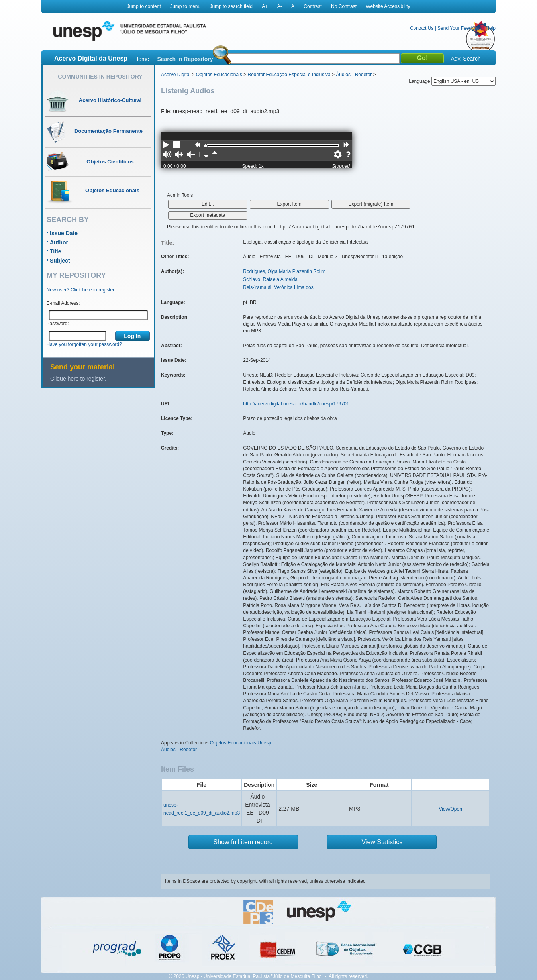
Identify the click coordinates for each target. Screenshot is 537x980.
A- (280, 6)
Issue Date (64, 233)
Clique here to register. (78, 379)
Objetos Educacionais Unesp (241, 743)
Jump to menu (185, 6)
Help (491, 28)
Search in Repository (185, 59)
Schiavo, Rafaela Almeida (270, 279)
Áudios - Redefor (354, 75)
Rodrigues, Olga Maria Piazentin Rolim (284, 271)
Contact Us (422, 28)
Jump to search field (231, 6)
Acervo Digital (176, 75)
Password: (58, 324)
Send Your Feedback (460, 28)
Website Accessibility (388, 6)
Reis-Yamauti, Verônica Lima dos (278, 287)
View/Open (450, 809)
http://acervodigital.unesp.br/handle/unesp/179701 (296, 404)
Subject (60, 261)
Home (142, 59)
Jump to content (144, 6)
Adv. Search (465, 59)
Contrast (313, 6)
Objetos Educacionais (219, 75)
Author (59, 242)
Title (56, 251)
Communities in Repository (100, 77)
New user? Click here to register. (81, 290)
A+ (265, 6)
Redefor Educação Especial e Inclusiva (289, 75)
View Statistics (382, 842)
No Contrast (344, 6)
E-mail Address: (63, 303)
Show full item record (243, 842)
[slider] (206, 146)
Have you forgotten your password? (84, 344)
